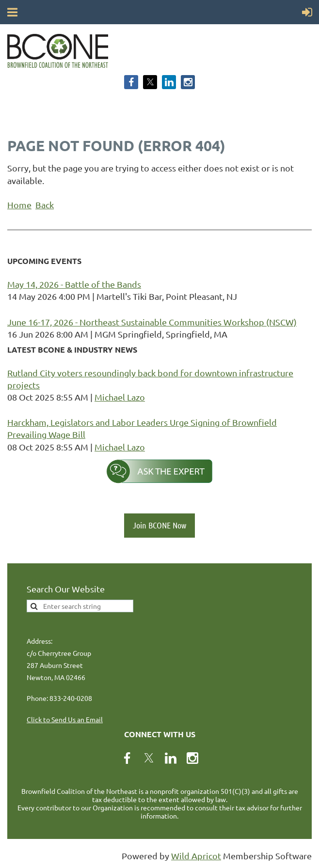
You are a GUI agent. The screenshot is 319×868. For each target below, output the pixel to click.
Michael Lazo (120, 397)
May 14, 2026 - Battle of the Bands (74, 284)
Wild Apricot (196, 856)
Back (45, 205)
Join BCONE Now (159, 525)
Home (19, 205)
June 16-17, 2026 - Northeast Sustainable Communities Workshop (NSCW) (152, 322)
